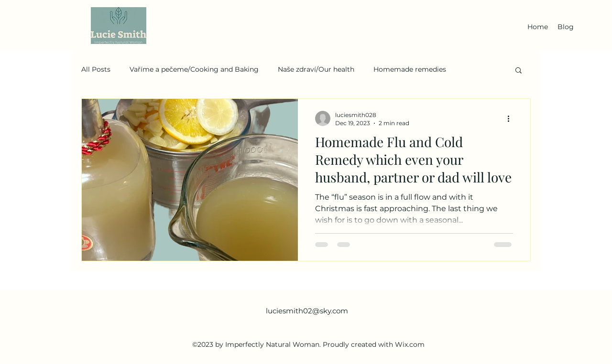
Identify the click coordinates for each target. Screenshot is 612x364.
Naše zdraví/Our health (316, 69)
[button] (519, 71)
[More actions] (512, 118)
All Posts (96, 69)
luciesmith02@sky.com (307, 311)
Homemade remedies (410, 69)
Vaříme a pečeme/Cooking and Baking (194, 69)
